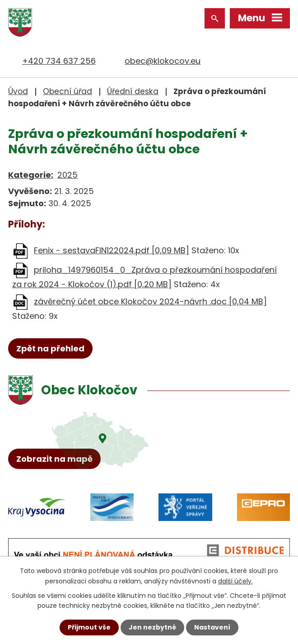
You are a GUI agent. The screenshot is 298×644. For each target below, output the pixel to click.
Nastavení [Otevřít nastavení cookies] (212, 627)
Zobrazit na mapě (54, 459)
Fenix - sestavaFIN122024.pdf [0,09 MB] (112, 250)
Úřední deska (133, 91)
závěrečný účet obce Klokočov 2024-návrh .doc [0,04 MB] (150, 301)
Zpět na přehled (50, 348)
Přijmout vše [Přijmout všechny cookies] (89, 627)
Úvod (18, 91)
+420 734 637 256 (59, 61)
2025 (68, 175)
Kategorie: (31, 175)
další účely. (235, 581)
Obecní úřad (68, 91)
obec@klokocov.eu (163, 61)
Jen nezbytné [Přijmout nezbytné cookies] (152, 627)
